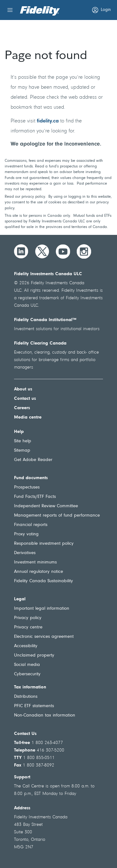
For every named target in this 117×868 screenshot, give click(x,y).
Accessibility (26, 646)
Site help (23, 441)
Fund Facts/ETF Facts (35, 497)
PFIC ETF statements (34, 706)
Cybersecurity (27, 674)
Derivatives (25, 553)
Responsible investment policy (44, 544)
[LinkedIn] (21, 251)
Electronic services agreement (44, 637)
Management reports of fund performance (57, 516)
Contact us (25, 399)
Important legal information (42, 609)
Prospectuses (27, 487)
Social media (27, 665)
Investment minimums (35, 562)
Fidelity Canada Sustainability (44, 581)
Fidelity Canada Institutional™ (45, 320)
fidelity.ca (48, 121)
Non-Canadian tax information (45, 715)
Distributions (26, 697)
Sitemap (22, 451)
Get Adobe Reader (33, 460)
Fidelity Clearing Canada (40, 343)
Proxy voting (26, 534)
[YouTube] (63, 251)
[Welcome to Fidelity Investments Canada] (40, 11)
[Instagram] (84, 251)
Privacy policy (28, 618)
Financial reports (31, 525)
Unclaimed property (34, 655)
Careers (22, 408)
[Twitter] (42, 251)
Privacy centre (28, 627)
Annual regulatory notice (39, 572)
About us (23, 389)
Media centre (28, 417)
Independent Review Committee (46, 506)
